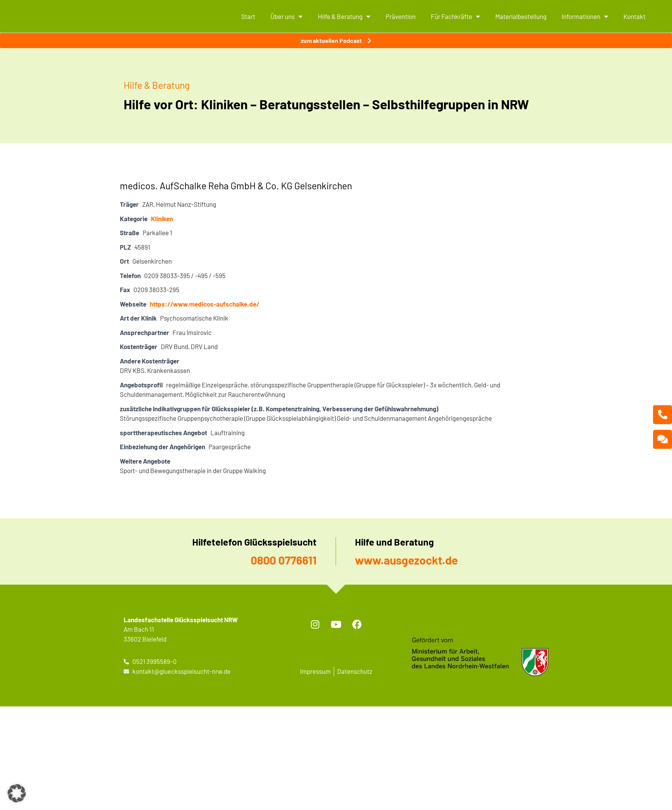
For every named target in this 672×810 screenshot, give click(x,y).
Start (248, 16)
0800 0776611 (284, 560)
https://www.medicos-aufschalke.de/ (205, 304)
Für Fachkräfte (455, 17)
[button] (17, 793)
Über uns (287, 17)
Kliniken (162, 219)
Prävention (401, 16)
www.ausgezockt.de (406, 560)
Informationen (585, 17)
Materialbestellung (521, 16)
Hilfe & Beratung (344, 17)
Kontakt (634, 16)
